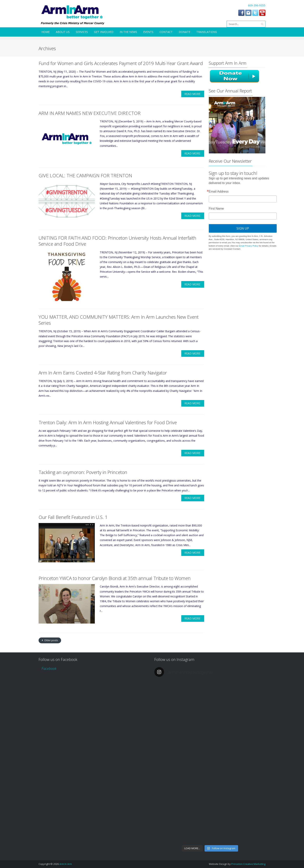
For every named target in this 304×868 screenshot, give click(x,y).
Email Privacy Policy (249, 246)
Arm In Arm (66, 864)
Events (148, 32)
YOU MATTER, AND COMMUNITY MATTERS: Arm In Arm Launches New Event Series (119, 320)
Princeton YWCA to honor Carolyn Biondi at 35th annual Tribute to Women (115, 578)
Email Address (219, 192)
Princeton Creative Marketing (248, 864)
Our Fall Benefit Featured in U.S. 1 (73, 517)
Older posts (51, 640)
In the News (128, 32)
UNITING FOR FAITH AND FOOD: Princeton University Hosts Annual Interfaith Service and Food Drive (117, 241)
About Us (63, 32)
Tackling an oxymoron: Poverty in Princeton (83, 472)
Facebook (49, 668)
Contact (166, 32)
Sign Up (243, 228)
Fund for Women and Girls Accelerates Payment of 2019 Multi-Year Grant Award (121, 63)
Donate (184, 32)
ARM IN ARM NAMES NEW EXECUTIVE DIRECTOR (90, 113)
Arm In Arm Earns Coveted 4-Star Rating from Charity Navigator (103, 373)
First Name (216, 209)
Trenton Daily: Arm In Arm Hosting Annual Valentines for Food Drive (108, 422)
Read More (192, 94)
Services (82, 32)
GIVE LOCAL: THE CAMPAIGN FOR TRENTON (85, 175)
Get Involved (104, 32)
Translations (207, 32)
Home (46, 32)
